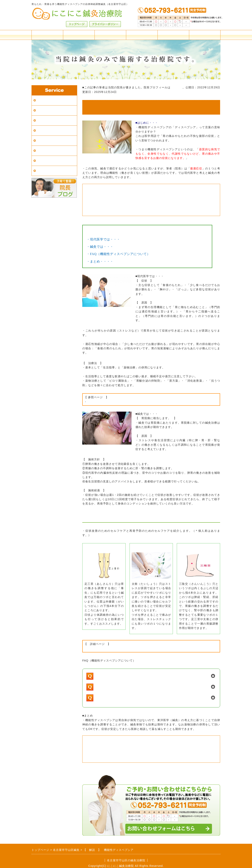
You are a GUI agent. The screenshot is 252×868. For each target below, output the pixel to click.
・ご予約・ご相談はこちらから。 (115, 759)
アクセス (79, 35)
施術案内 (110, 35)
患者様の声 (45, 171)
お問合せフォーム (205, 35)
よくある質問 (142, 35)
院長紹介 (173, 35)
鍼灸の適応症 (47, 141)
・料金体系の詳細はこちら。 (111, 754)
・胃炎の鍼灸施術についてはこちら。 (119, 202)
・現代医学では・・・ (103, 239)
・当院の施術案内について (109, 744)
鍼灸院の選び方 (48, 130)
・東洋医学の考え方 (97, 648)
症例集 (42, 161)
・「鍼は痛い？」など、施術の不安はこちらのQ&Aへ (133, 197)
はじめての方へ (48, 120)
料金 (47, 35)
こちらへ (176, 87)
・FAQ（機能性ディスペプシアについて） (118, 254)
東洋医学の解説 (48, 151)
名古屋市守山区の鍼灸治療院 (126, 860)
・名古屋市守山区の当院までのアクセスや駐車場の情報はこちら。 (145, 749)
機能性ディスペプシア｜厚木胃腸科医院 (114, 402)
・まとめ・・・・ (100, 261)
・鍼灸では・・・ (100, 247)
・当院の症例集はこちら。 (109, 192)
